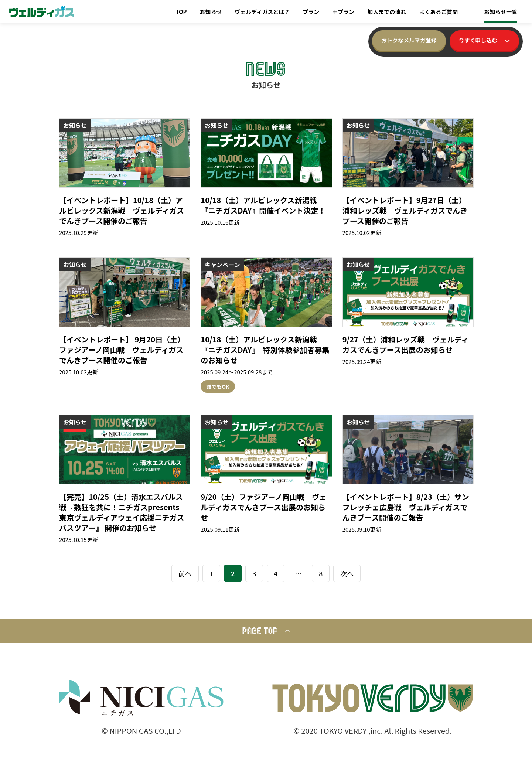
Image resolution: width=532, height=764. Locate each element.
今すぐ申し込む (484, 40)
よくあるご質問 (438, 12)
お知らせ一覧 (501, 12)
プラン (311, 12)
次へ (347, 573)
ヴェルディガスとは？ (262, 12)
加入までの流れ (387, 12)
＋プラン (343, 12)
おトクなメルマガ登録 (409, 40)
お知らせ (211, 12)
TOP (181, 12)
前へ (185, 573)
